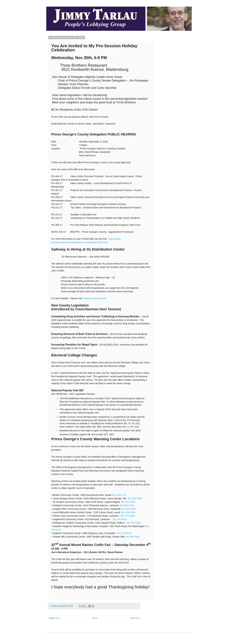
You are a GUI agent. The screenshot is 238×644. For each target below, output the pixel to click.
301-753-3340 (128, 502)
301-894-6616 (132, 537)
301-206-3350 (128, 512)
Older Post (135, 618)
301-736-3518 (124, 533)
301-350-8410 (120, 519)
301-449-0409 (135, 498)
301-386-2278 (127, 505)
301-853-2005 (134, 523)
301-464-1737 (119, 495)
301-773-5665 (128, 516)
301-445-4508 (129, 509)
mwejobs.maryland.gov (94, 298)
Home (95, 618)
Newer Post (54, 618)
